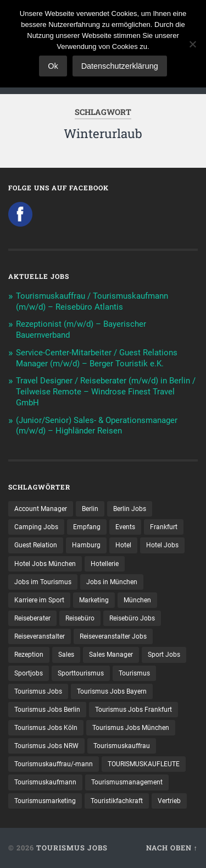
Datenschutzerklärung (120, 66)
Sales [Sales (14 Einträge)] (66, 655)
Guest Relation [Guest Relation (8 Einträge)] (36, 545)
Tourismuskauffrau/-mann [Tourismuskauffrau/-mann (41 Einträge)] (54, 764)
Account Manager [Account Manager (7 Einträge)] (41, 509)
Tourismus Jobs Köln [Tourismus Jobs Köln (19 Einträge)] (46, 728)
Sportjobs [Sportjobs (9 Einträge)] (29, 673)
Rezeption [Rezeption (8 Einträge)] (29, 655)
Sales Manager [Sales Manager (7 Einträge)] (111, 655)
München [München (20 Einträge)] (137, 600)
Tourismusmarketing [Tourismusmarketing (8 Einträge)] (45, 801)
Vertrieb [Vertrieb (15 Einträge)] (169, 801)
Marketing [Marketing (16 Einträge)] (94, 600)
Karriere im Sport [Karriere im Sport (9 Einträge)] (39, 600)
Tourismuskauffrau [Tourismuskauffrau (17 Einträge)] (122, 746)
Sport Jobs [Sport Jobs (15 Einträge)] (164, 655)
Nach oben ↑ (172, 848)
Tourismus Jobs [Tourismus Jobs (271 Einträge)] (38, 691)
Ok (53, 66)
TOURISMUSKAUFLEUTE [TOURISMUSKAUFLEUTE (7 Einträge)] (144, 764)
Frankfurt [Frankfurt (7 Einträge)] (164, 527)
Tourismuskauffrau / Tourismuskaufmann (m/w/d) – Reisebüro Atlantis (92, 301)
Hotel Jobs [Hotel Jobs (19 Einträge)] (162, 545)
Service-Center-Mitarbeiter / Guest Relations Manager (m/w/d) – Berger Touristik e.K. (97, 358)
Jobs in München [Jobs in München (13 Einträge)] (112, 582)
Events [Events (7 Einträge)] (125, 527)
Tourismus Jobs (72, 848)
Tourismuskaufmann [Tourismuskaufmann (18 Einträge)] (45, 782)
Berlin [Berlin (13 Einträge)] (90, 509)
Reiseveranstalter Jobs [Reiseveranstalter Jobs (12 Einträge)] (113, 636)
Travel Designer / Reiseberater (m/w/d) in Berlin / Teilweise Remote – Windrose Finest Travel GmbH (106, 392)
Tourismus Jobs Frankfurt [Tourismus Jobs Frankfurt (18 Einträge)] (133, 710)
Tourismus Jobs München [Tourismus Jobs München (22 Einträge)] (131, 728)
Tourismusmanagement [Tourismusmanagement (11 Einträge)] (127, 782)
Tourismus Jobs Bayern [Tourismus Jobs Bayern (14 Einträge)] (112, 691)
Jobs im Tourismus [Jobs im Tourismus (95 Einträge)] (43, 582)
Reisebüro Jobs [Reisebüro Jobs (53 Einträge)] (132, 618)
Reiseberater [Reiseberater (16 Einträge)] (32, 618)
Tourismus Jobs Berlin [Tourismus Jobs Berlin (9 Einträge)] (47, 710)
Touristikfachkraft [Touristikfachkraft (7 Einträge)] (117, 801)
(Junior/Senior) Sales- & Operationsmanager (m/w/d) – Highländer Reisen (97, 426)
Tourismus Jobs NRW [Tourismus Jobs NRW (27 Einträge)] (46, 746)
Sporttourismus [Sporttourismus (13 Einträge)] (81, 673)
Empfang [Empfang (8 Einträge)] (87, 527)
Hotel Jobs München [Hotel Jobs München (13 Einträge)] (45, 564)
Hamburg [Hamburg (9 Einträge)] (86, 545)
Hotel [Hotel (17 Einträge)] (123, 545)
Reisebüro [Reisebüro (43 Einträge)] (80, 618)
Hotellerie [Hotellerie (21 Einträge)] (105, 564)
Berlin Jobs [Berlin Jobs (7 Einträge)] (130, 509)
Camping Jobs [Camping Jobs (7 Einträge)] (36, 527)
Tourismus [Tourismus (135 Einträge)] (134, 673)
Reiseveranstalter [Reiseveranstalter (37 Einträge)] (40, 636)
